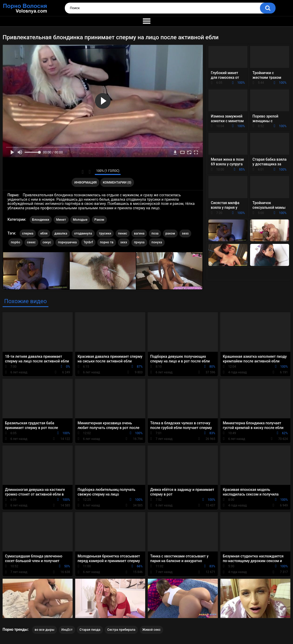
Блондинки (41, 220)
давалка (61, 233)
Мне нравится (83, 172)
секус (47, 242)
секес (31, 242)
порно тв (107, 242)
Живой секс (151, 630)
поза (155, 233)
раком (170, 233)
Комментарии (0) (117, 183)
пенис (123, 233)
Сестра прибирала (121, 630)
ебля (44, 233)
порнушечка (67, 242)
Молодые (80, 220)
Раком (99, 220)
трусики (105, 233)
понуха (157, 242)
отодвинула (83, 233)
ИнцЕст (67, 630)
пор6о (16, 242)
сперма (28, 233)
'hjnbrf (88, 242)
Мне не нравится (89, 172)
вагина (139, 233)
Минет (61, 220)
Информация (86, 183)
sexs (185, 233)
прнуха (139, 242)
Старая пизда (90, 630)
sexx (124, 242)
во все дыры (44, 630)
